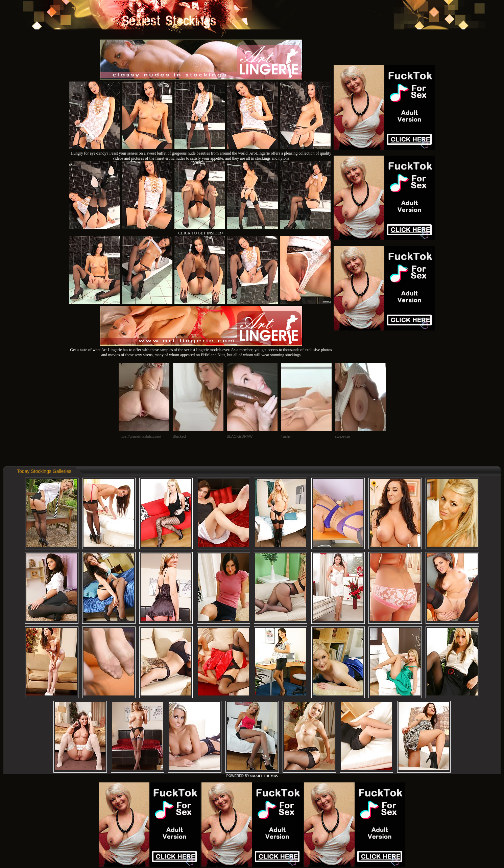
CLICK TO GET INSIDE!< (201, 233)
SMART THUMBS (264, 776)
